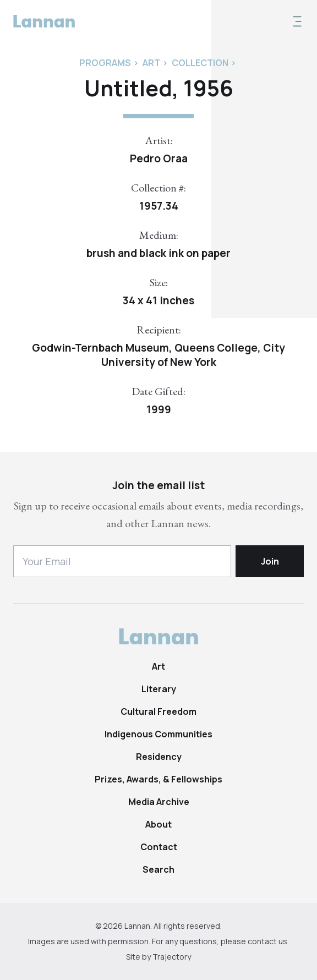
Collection (200, 63)
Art (158, 666)
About (158, 824)
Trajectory (172, 957)
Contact (159, 847)
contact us (267, 941)
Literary (159, 689)
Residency (159, 757)
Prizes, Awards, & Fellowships (158, 779)
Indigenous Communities (158, 734)
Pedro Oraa (159, 158)
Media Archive (159, 802)
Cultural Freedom (158, 711)
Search (158, 869)
